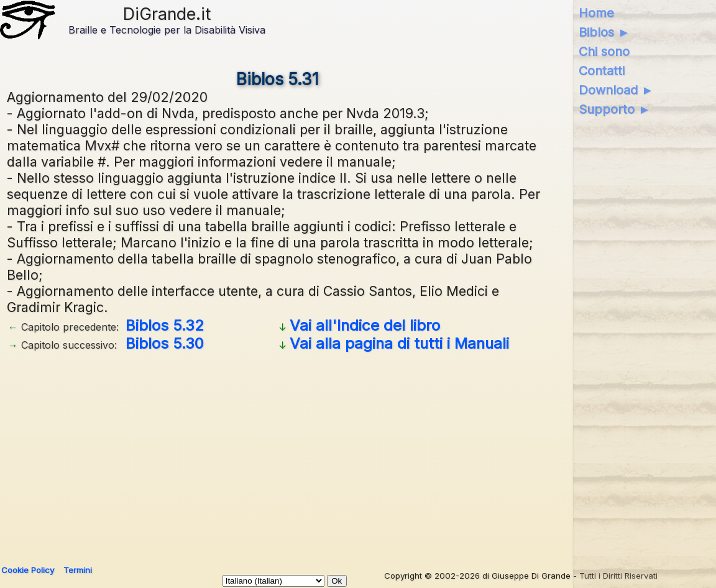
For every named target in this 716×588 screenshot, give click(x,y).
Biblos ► (604, 32)
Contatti (602, 71)
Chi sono (604, 52)
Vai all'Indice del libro (365, 325)
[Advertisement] (278, 454)
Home (596, 13)
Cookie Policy (28, 570)
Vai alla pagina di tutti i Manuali (399, 343)
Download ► (616, 90)
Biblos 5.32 (165, 325)
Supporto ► (615, 109)
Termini (78, 570)
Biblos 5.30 (165, 343)
